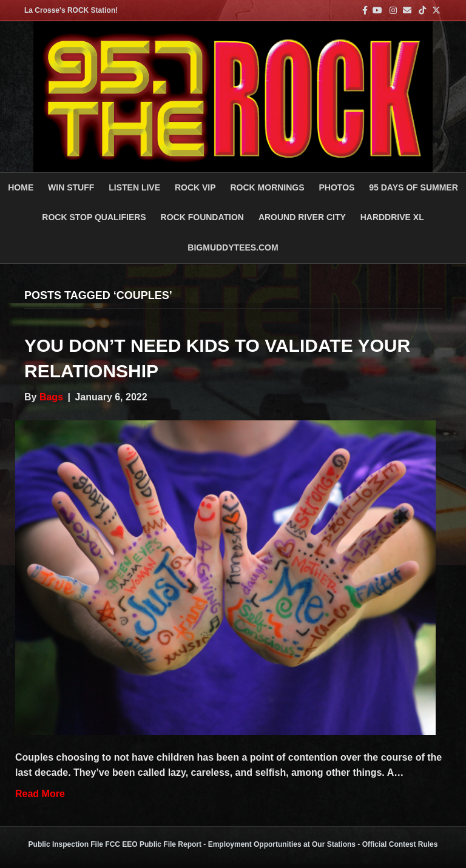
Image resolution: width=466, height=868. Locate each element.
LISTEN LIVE (134, 187)
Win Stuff (71, 187)
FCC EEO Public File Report (153, 844)
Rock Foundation (202, 217)
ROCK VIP (195, 187)
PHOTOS (337, 187)
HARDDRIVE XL (392, 217)
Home (21, 187)
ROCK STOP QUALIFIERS (94, 217)
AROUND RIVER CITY (302, 217)
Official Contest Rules (400, 844)
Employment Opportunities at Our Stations (282, 844)
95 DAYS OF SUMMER (414, 187)
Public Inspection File (66, 844)
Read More (40, 794)
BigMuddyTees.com (233, 247)
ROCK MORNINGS (267, 187)
